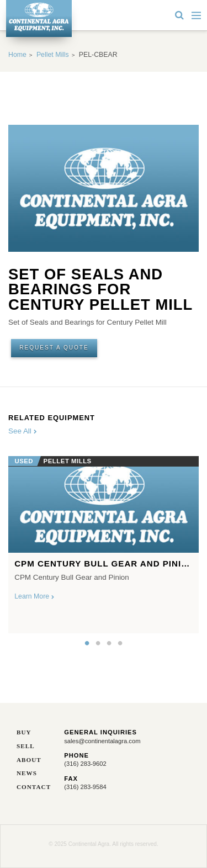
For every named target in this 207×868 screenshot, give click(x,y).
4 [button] (120, 643)
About (29, 760)
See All (23, 431)
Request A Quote (54, 348)
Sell (26, 746)
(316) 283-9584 (85, 787)
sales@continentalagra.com (102, 741)
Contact (32, 787)
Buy (24, 732)
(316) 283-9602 (85, 764)
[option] (104, 542)
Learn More (34, 596)
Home (17, 55)
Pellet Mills (53, 55)
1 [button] (87, 643)
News (27, 773)
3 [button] (109, 643)
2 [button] (98, 643)
